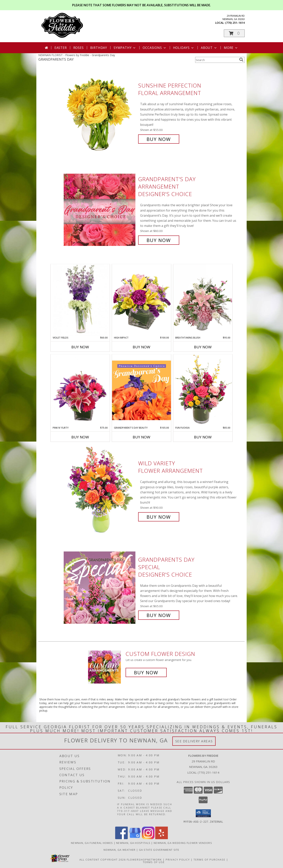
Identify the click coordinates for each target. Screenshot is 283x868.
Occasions (155, 48)
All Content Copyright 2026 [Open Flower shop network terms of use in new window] (103, 859)
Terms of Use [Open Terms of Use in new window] (154, 862)
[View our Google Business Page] (135, 838)
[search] (241, 60)
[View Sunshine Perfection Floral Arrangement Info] (100, 112)
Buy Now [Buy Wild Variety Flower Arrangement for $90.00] (159, 517)
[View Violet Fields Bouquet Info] (80, 300)
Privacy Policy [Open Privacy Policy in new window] (178, 859)
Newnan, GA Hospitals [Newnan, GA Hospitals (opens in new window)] (133, 843)
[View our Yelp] (162, 838)
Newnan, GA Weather (119, 850)
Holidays (184, 48)
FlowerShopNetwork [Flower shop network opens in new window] (144, 859)
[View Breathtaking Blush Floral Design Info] (203, 300)
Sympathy (125, 48)
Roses (79, 48)
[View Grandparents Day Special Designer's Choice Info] (100, 587)
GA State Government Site (159, 850)
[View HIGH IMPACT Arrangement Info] (141, 300)
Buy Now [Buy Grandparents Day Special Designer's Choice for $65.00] (159, 615)
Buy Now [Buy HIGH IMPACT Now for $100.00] (141, 347)
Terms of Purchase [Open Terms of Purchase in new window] (209, 859)
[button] (234, 33)
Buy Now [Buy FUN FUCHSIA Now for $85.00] (203, 437)
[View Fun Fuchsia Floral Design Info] (203, 390)
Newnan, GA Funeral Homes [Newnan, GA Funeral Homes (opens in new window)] (92, 843)
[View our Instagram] (148, 838)
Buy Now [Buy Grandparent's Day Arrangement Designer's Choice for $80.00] (159, 240)
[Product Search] (216, 60)
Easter (61, 48)
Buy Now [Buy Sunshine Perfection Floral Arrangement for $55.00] (159, 139)
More (231, 48)
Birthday (99, 48)
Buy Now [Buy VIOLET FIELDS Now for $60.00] (80, 347)
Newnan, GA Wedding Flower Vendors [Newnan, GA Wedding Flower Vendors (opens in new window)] (183, 843)
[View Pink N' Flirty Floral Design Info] (80, 390)
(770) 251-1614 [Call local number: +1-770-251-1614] (235, 23)
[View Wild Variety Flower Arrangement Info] (100, 490)
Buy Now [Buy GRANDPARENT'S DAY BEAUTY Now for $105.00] (141, 437)
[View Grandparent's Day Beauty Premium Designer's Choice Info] (141, 390)
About (209, 48)
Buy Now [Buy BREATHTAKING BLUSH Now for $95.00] (203, 347)
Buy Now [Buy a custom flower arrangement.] (146, 672)
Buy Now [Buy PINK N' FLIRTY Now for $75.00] (80, 437)
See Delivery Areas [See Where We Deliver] (194, 741)
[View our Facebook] (121, 838)
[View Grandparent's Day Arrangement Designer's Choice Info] (100, 210)
